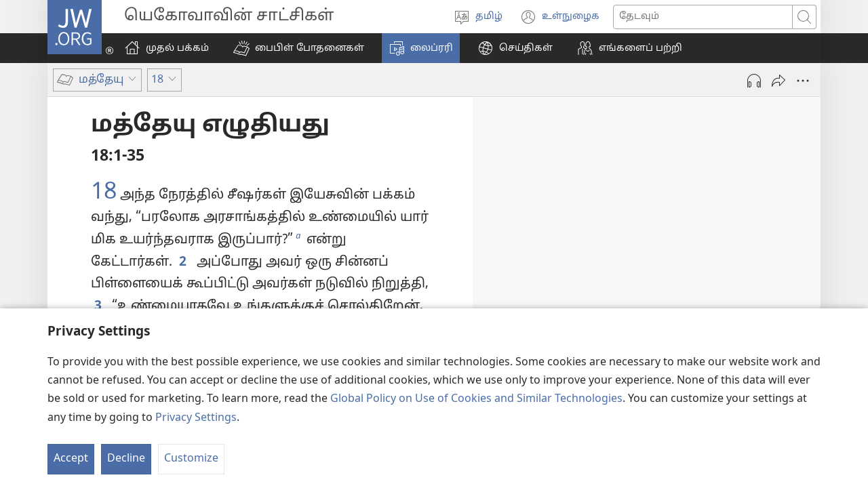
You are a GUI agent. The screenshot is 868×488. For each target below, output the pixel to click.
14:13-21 (777, 276)
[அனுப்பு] (778, 81)
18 (104, 193)
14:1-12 (699, 237)
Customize (191, 459)
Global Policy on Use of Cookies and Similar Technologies (476, 399)
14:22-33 (706, 297)
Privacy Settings (196, 418)
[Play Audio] (754, 81)
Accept (71, 459)
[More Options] (803, 81)
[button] (299, 48)
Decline (126, 459)
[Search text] (703, 17)
